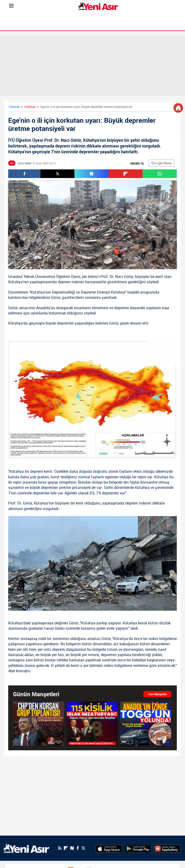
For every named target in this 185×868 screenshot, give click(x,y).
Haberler (14, 107)
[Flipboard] (66, 848)
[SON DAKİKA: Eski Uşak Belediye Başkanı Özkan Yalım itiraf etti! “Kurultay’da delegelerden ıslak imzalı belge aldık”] (92, 723)
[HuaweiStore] (167, 848)
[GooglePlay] (138, 848)
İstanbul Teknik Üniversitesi (32, 277)
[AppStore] (109, 848)
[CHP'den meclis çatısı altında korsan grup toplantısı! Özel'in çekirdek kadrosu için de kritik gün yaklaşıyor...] (39, 723)
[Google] (162, 163)
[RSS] (60, 848)
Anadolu (43, 308)
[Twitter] (83, 848)
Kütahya (30, 107)
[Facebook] (78, 848)
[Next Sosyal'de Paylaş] (91, 174)
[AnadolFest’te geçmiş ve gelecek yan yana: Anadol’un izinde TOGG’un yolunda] (146, 723)
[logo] (26, 848)
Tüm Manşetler (157, 694)
